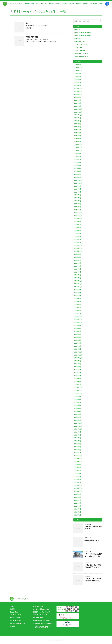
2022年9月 (78, 118)
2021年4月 (78, 168)
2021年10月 (78, 151)
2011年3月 (78, 509)
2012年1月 (78, 482)
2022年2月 (78, 139)
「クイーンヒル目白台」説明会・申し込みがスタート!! (93, 555)
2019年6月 (78, 228)
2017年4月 (78, 305)
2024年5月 (78, 74)
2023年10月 (78, 94)
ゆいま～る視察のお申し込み (41, 609)
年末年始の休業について (92, 540)
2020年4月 (78, 201)
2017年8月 (78, 293)
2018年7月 (78, 260)
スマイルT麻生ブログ (81, 45)
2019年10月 (78, 219)
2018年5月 (78, 266)
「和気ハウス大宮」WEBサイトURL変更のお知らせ (93, 566)
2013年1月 (78, 453)
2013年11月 (78, 426)
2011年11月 (78, 488)
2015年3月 (78, 379)
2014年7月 (78, 402)
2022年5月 (78, 130)
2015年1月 (78, 385)
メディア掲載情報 (43, 26)
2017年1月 (78, 313)
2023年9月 (78, 97)
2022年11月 (78, 112)
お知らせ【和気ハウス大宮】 (83, 33)
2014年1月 (78, 420)
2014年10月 (78, 393)
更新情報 (27, 4)
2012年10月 (78, 462)
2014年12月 (78, 388)
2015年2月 (78, 382)
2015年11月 (78, 355)
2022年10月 (78, 115)
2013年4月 (78, 444)
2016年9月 (78, 325)
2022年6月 (78, 127)
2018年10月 (78, 251)
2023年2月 (78, 103)
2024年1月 (78, 85)
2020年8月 (78, 189)
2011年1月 (78, 515)
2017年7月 (78, 296)
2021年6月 (78, 162)
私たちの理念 (14, 612)
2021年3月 (78, 171)
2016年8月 (78, 328)
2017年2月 (78, 311)
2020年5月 (78, 198)
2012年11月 (78, 459)
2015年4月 (78, 376)
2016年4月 (78, 340)
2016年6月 (78, 334)
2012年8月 (78, 468)
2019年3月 (78, 236)
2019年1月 (78, 242)
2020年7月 (78, 192)
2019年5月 (78, 231)
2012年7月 (78, 471)
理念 (33, 4)
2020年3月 (78, 204)
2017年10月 (78, 287)
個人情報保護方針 (38, 618)
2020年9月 (78, 186)
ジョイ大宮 (78, 39)
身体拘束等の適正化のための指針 (43, 623)
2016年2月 (78, 346)
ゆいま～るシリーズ (42, 4)
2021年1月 (78, 177)
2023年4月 (78, 100)
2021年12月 (78, 145)
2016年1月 (78, 349)
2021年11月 (78, 148)
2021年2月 (78, 174)
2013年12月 (78, 423)
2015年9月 (78, 361)
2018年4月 (78, 269)
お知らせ (77, 30)
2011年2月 (78, 512)
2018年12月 (78, 245)
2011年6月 (78, 503)
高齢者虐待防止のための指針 (41, 621)
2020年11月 (78, 183)
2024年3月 (78, 79)
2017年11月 (78, 284)
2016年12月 (78, 316)
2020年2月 (78, 207)
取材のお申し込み (38, 606)
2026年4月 (78, 65)
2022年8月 (78, 121)
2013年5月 (78, 441)
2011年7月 (78, 500)
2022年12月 (78, 109)
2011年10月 (78, 491)
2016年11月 (78, 319)
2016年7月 (78, 331)
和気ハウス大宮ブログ (81, 53)
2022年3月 (78, 136)
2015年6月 (78, 370)
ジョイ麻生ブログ (80, 42)
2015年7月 (78, 367)
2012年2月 (78, 479)
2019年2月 (78, 239)
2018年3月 (78, 272)
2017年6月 (78, 299)
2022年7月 (78, 124)
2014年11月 (78, 391)
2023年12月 (78, 88)
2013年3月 (78, 447)
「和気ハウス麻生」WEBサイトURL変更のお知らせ (93, 580)
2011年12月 (78, 485)
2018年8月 (78, 257)
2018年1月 (78, 278)
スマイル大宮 (78, 48)
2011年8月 (78, 497)
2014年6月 (78, 405)
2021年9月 (78, 153)
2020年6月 (78, 195)
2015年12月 (78, 352)
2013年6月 (78, 438)
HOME (12, 606)
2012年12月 (78, 456)
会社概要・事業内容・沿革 (18, 623)
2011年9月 (78, 494)
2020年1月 (78, 210)
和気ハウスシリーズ (55, 4)
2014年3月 (78, 414)
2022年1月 (78, 142)
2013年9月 (78, 432)
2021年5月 (78, 165)
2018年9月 (78, 254)
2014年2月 (78, 417)
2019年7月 (78, 225)
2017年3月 (78, 308)
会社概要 (78, 4)
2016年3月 (78, 343)
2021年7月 (78, 159)
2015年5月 (78, 373)
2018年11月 (78, 248)
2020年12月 (78, 180)
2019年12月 (78, 213)
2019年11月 (78, 216)
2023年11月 (78, 91)
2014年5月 (78, 408)
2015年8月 (78, 364)
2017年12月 (78, 281)
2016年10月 (78, 322)
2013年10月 (78, 429)
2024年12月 (78, 68)
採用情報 (85, 4)
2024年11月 (78, 71)
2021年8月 (78, 156)
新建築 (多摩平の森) (32, 37)
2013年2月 (78, 450)
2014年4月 (78, 411)
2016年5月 (78, 337)
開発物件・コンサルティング (41, 612)
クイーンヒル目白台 (68, 4)
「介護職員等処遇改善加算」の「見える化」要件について (42, 627)
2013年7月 (78, 435)
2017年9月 (78, 290)
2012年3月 (78, 476)
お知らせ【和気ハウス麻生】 (83, 36)
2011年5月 (78, 506)
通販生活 (28, 23)
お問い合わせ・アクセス (96, 4)
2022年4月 (78, 133)
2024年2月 (78, 82)
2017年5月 (78, 302)
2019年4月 (78, 233)
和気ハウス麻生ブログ (81, 56)
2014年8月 (78, 399)
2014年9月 (78, 396)
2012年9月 (78, 465)
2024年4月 (78, 77)
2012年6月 (78, 473)
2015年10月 (78, 358)
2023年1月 (78, 106)
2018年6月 (78, 263)
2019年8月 (78, 222)
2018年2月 (78, 275)
